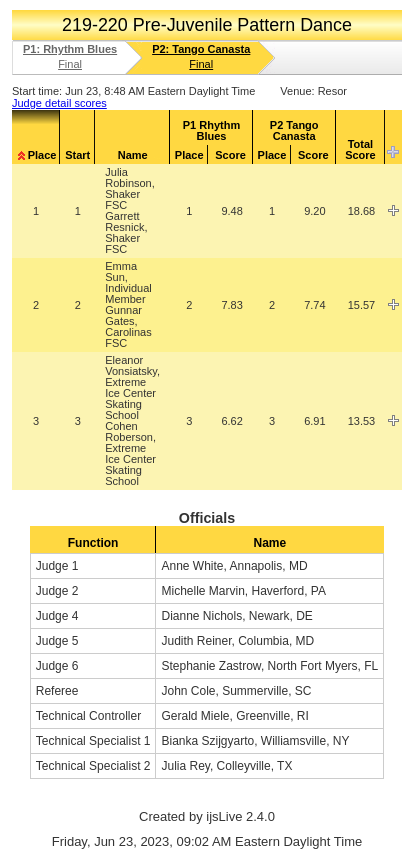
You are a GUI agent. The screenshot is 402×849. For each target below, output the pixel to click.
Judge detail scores (59, 103)
